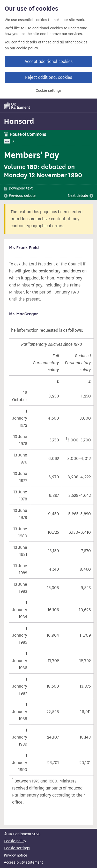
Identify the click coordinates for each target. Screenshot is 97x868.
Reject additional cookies (48, 77)
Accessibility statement (23, 862)
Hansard (19, 121)
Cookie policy (15, 841)
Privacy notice (16, 855)
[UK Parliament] (17, 106)
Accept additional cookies (48, 61)
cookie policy (27, 48)
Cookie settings (49, 91)
